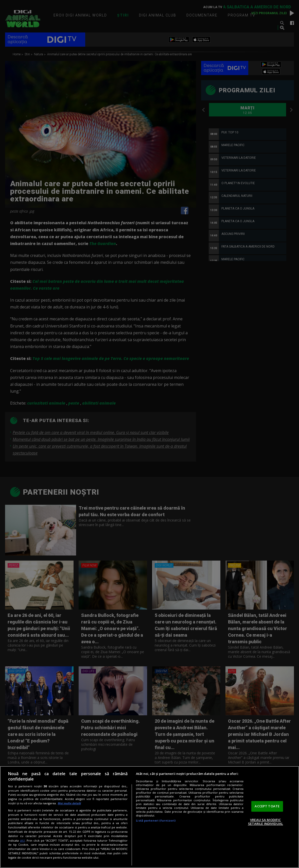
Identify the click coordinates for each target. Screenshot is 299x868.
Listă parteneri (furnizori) (156, 820)
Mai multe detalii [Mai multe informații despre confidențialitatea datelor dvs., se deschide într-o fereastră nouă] (69, 803)
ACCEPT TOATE (267, 806)
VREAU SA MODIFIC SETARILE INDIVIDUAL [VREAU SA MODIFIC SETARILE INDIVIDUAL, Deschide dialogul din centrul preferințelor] (266, 822)
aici (22, 840)
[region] (149, 817)
